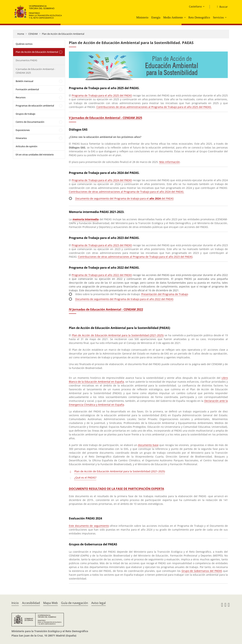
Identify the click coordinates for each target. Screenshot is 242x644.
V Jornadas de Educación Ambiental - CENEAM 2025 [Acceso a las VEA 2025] (106, 118)
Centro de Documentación (30, 122)
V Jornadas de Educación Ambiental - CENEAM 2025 (35, 71)
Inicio (15, 603)
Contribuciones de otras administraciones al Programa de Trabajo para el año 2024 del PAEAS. (127, 192)
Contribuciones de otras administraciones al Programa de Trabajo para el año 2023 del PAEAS (135, 257)
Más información (170, 162)
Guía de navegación (75, 603)
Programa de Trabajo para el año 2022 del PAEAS (102, 275)
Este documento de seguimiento (89, 526)
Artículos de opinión (27, 146)
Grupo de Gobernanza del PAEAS (202, 571)
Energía (156, 17)
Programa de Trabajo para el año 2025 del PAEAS (102, 95)
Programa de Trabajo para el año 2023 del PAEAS (102, 245)
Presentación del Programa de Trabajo (165, 294)
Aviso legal (98, 603)
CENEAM (33, 34)
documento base (148, 445)
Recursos (21, 97)
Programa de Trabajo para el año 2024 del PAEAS (102, 180)
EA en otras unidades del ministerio (35, 155)
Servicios (218, 17)
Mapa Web (50, 603)
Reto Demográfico (199, 17)
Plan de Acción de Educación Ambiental (63, 34)
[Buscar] (221, 7)
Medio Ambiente (173, 17)
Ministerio (142, 17)
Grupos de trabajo (26, 114)
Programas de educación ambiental (35, 106)
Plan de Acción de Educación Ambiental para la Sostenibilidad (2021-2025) (118, 335)
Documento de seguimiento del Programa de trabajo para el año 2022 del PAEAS (124, 299)
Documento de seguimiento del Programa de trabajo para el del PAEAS (124, 198)
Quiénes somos (24, 44)
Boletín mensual (24, 81)
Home (21, 34)
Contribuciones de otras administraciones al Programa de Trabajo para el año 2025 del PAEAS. (154, 107)
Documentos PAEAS (26, 60)
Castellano (195, 6)
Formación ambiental (27, 89)
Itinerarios (21, 138)
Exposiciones (23, 130)
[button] (185, 17)
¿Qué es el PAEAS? (85, 478)
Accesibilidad (31, 603)
